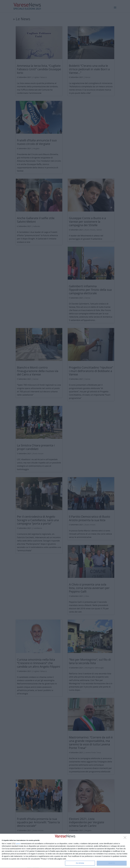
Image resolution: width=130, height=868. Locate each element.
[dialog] (65, 851)
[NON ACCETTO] (126, 838)
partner (18, 844)
